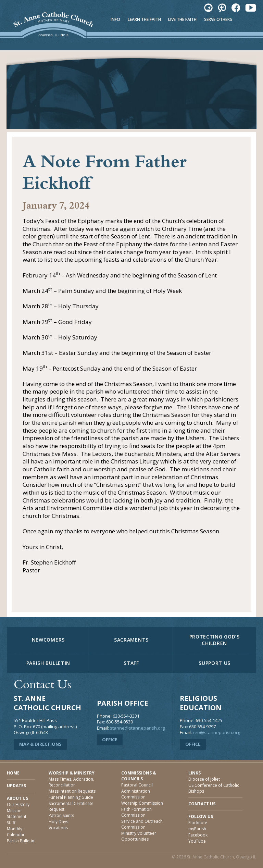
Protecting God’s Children (215, 640)
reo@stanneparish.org (216, 732)
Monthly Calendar (16, 832)
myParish (197, 829)
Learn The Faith (144, 19)
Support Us (215, 663)
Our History (18, 804)
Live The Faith (182, 19)
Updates (16, 786)
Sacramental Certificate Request (71, 806)
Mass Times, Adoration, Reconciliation (71, 782)
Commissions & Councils (139, 776)
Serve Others (218, 19)
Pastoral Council (137, 785)
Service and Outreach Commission (142, 824)
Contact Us (202, 804)
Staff (131, 663)
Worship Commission (142, 803)
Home (13, 773)
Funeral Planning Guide (71, 797)
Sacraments (131, 640)
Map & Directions (40, 744)
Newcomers (48, 640)
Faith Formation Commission (136, 812)
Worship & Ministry (72, 773)
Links (195, 773)
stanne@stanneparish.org (137, 728)
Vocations (58, 828)
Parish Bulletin (48, 663)
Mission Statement (17, 814)
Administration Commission (136, 794)
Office (110, 740)
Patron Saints (61, 815)
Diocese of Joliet (204, 779)
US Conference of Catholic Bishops (214, 788)
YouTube (197, 841)
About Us (17, 798)
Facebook (198, 835)
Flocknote (198, 823)
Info (115, 19)
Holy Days (58, 822)
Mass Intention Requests (72, 791)
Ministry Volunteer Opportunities (139, 836)
